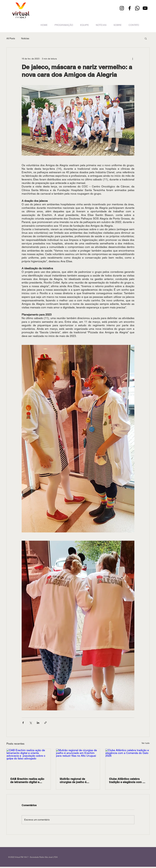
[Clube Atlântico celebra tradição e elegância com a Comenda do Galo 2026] (127, 761)
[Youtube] (145, 8)
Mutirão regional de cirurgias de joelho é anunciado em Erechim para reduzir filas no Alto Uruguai (78, 780)
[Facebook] (130, 8)
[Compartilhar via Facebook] (23, 723)
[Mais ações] (133, 59)
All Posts (11, 38)
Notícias (25, 38)
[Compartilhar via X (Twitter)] (31, 723)
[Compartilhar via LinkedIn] (38, 723)
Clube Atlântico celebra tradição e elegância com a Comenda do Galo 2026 (127, 780)
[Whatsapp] (137, 8)
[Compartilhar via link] (45, 723)
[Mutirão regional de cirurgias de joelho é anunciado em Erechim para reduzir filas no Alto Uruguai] (78, 761)
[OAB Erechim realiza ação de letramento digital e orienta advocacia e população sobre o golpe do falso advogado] (29, 761)
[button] (146, 38)
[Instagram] (122, 8)
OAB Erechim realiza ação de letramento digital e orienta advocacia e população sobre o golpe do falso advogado (28, 780)
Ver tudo (146, 743)
